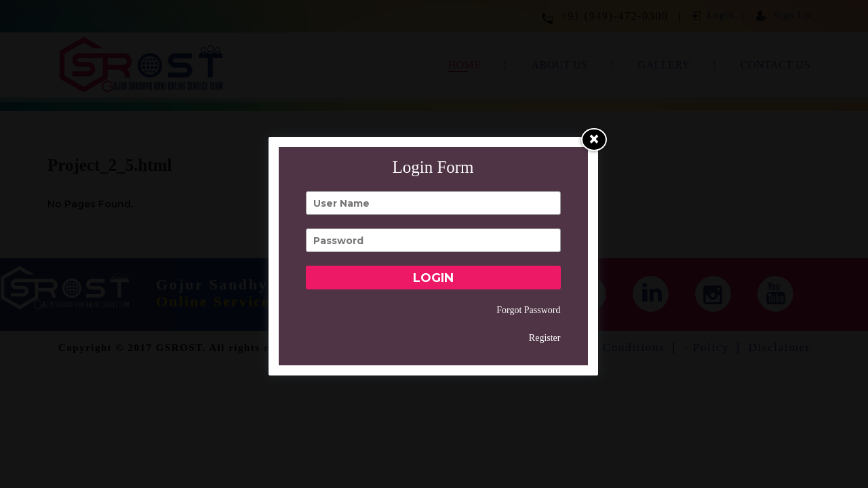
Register (545, 338)
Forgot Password (528, 310)
